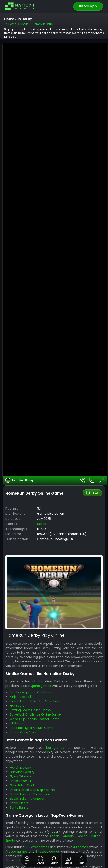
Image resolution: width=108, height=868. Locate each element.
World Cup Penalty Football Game (35, 703)
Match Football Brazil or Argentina (34, 685)
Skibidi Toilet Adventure (27, 782)
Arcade (68, 820)
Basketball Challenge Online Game (35, 698)
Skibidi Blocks (19, 787)
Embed (92, 476)
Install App (88, 6)
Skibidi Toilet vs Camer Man (30, 778)
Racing (83, 820)
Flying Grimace (21, 760)
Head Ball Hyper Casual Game (32, 712)
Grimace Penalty (22, 756)
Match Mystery (21, 751)
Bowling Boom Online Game (30, 694)
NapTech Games (18, 864)
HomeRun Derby (19, 464)
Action (54, 820)
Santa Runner (20, 791)
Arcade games (16, 835)
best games (55, 731)
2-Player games (37, 831)
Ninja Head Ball (20, 680)
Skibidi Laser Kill (21, 764)
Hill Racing (17, 707)
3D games (81, 831)
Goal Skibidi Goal (22, 769)
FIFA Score (17, 689)
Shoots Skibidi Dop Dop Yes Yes (33, 773)
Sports (42, 507)
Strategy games (48, 835)
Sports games (41, 669)
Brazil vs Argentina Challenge (31, 676)
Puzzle (96, 820)
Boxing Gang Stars (23, 716)
